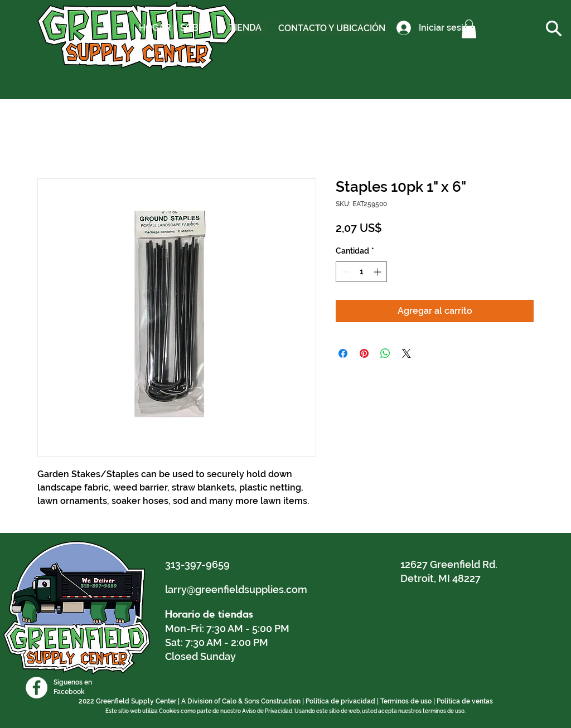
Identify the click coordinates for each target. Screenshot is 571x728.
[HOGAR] (155, 28)
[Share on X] (407, 353)
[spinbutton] (361, 272)
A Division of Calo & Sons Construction (241, 701)
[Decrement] (344, 272)
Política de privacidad (340, 701)
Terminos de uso (406, 701)
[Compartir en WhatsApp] (385, 353)
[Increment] (378, 272)
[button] (469, 29)
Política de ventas (465, 701)
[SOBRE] (195, 28)
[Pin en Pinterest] (364, 353)
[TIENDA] (245, 28)
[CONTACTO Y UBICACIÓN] (332, 28)
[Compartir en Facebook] (343, 353)
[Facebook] (37, 688)
